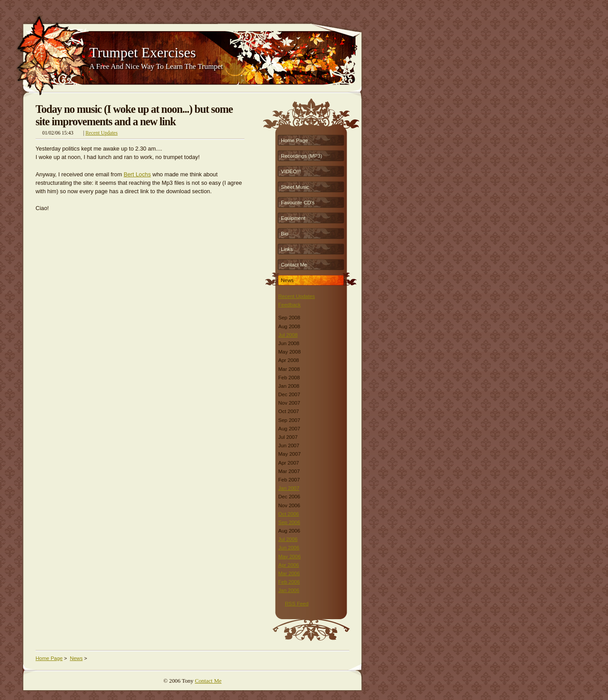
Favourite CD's (298, 203)
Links (287, 249)
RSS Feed (297, 604)
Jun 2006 (289, 548)
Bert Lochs (137, 174)
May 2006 (290, 557)
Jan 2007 (289, 488)
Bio (285, 234)
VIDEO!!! (291, 171)
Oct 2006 (289, 514)
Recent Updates (102, 133)
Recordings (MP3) (302, 156)
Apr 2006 (289, 565)
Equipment (293, 218)
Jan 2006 (289, 590)
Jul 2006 (288, 539)
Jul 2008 (288, 335)
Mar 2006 (289, 573)
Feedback (290, 305)
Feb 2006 (289, 582)
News (287, 280)
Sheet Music (295, 187)
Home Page (294, 140)
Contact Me (294, 265)
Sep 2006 (289, 522)
